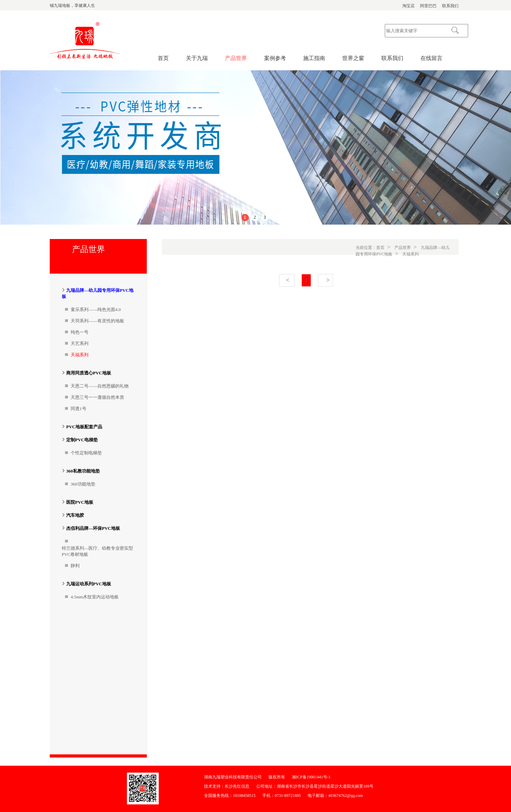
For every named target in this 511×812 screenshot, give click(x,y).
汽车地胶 (75, 515)
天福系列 (80, 355)
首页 (163, 58)
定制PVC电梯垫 (82, 440)
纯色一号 (80, 332)
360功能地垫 (83, 484)
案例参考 (275, 58)
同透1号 (79, 409)
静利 (75, 566)
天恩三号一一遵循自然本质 (97, 397)
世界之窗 (353, 58)
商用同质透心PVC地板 (89, 373)
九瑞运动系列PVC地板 (89, 584)
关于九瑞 (197, 58)
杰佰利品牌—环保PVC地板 (93, 528)
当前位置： (366, 248)
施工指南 (314, 58)
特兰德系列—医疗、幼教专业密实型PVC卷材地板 (97, 551)
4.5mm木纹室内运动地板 (95, 597)
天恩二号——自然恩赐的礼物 (100, 386)
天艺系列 (80, 343)
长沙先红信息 (237, 786)
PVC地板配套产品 (84, 427)
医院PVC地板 (80, 502)
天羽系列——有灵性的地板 (97, 321)
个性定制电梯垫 (86, 453)
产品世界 (236, 58)
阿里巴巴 (428, 6)
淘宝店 (408, 6)
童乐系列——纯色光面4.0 (96, 309)
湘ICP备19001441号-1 (311, 777)
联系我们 (450, 6)
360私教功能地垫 (83, 471)
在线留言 (431, 58)
